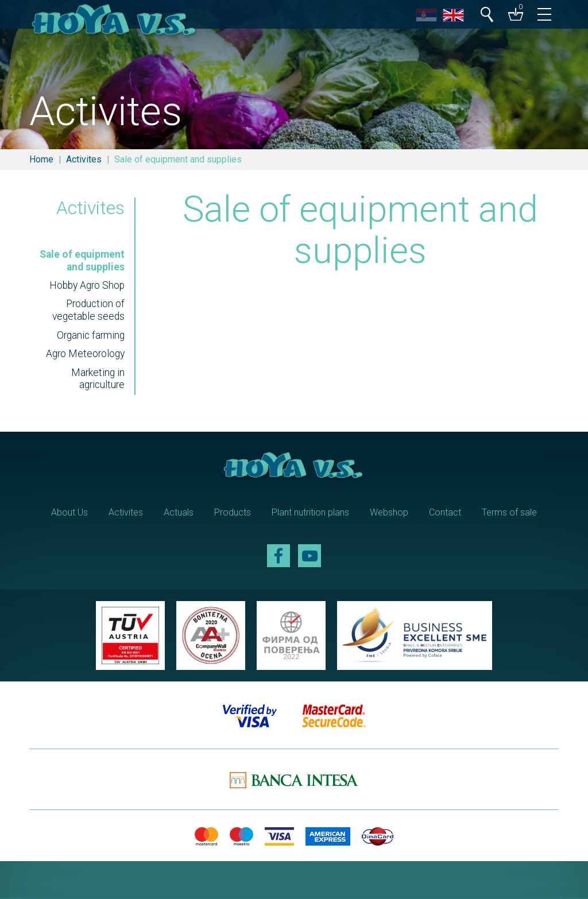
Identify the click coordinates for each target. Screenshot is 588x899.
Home (41, 159)
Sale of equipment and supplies (82, 262)
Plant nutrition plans (310, 514)
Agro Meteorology (85, 355)
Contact (445, 514)
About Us (69, 514)
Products (233, 514)
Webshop (389, 514)
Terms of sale (509, 514)
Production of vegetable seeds (88, 312)
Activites (84, 159)
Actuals (179, 514)
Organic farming (90, 337)
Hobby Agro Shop (86, 287)
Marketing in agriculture (98, 381)
